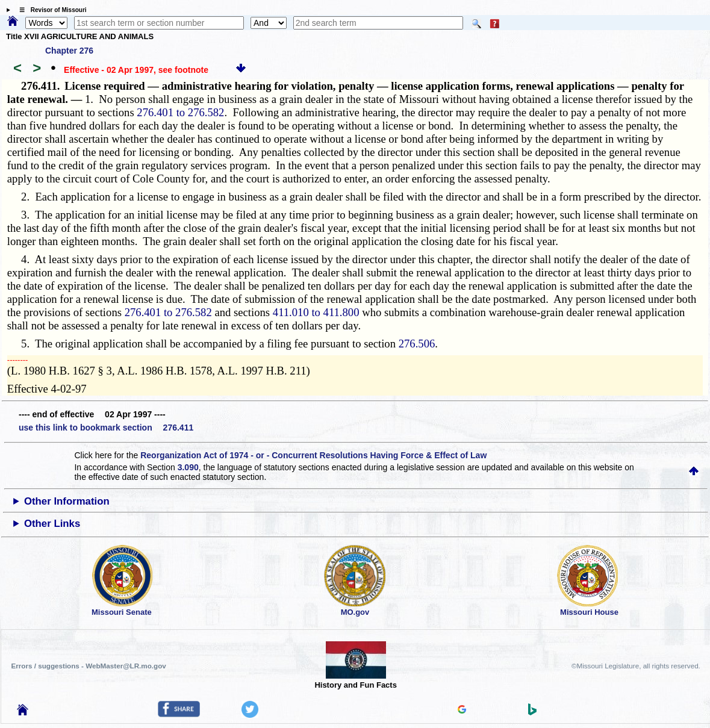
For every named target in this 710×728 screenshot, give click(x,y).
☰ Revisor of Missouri (50, 10)
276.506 (417, 344)
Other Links (52, 524)
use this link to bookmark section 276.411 (106, 428)
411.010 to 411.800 (316, 312)
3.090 (188, 467)
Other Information (67, 501)
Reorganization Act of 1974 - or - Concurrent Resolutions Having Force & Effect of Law (313, 455)
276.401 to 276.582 (180, 112)
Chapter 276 (69, 51)
